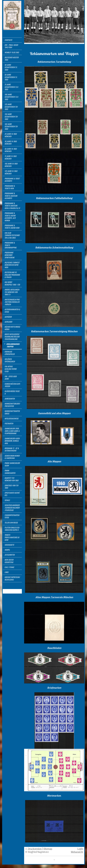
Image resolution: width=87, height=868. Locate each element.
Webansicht (77, 852)
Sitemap (48, 849)
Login (80, 849)
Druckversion (34, 849)
